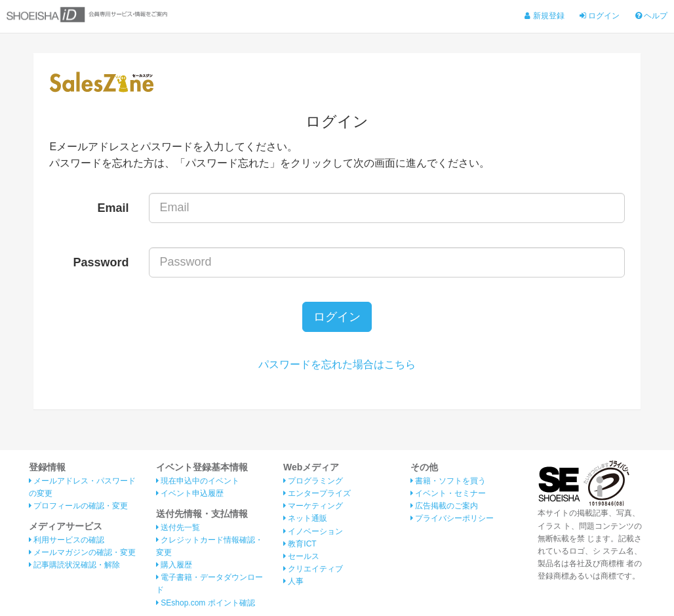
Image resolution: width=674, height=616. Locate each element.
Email (113, 208)
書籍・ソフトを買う (448, 481)
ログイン (600, 16)
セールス (301, 556)
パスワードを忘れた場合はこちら (337, 364)
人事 (293, 581)
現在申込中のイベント (198, 481)
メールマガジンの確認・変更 (82, 552)
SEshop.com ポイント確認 (206, 603)
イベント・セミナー (448, 493)
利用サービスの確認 (67, 540)
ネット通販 (305, 518)
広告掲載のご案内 (444, 506)
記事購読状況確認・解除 (74, 565)
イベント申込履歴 (190, 493)
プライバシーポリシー (452, 518)
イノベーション (313, 531)
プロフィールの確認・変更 (78, 506)
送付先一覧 (178, 527)
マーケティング (313, 506)
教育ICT (300, 544)
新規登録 (544, 16)
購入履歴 (174, 565)
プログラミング (313, 481)
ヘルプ (651, 16)
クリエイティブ (313, 569)
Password (101, 262)
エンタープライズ (317, 493)
